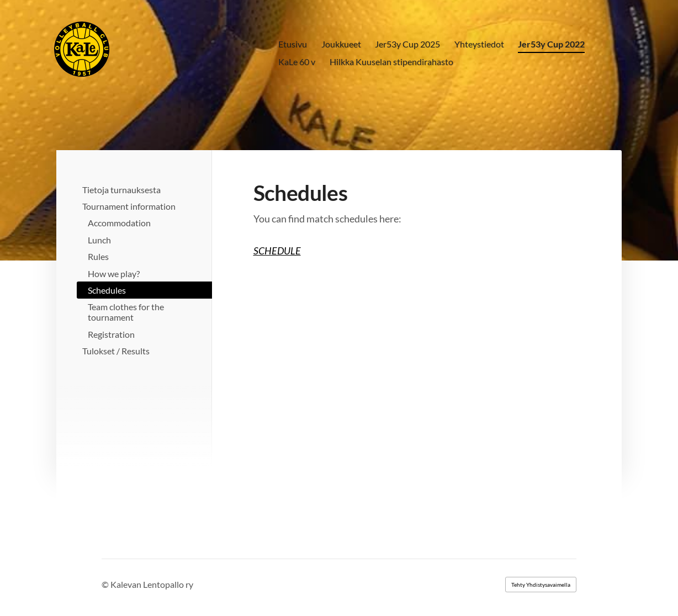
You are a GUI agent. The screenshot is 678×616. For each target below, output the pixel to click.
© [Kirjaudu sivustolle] (106, 584)
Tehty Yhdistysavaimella (541, 585)
